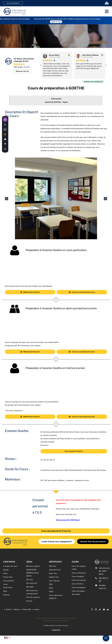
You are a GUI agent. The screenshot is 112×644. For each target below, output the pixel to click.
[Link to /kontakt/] (5, 134)
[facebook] (92, 609)
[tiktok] (100, 609)
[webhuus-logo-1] (56, 630)
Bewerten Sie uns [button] (22, 71)
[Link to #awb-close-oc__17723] (5, 149)
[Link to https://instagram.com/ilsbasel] (5, 120)
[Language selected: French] (56, 638)
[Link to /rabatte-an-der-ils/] (5, 139)
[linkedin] (108, 609)
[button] (105, 65)
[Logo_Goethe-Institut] (15, 538)
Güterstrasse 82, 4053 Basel (104, 571)
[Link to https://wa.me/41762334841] (5, 129)
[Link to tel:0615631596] (5, 124)
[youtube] (104, 609)
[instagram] (96, 609)
